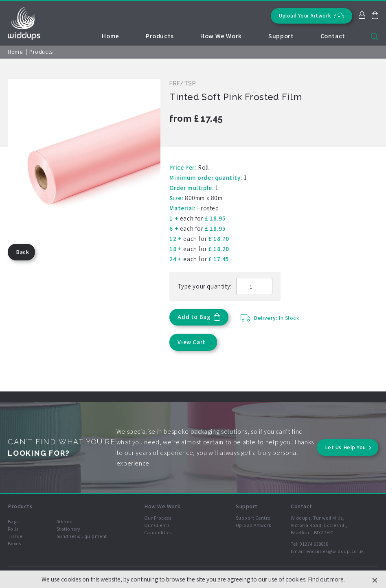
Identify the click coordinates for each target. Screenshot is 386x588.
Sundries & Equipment (82, 536)
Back (22, 252)
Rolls (13, 529)
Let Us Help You (345, 447)
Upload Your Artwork (311, 16)
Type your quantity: (204, 286)
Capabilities (158, 532)
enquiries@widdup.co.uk (335, 551)
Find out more (326, 579)
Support (281, 36)
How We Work (221, 36)
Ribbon (65, 521)
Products (160, 36)
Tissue (15, 536)
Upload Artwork (254, 525)
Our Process (158, 518)
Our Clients (157, 525)
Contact (333, 36)
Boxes (14, 543)
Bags (13, 521)
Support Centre (253, 518)
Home (111, 36)
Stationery (69, 529)
